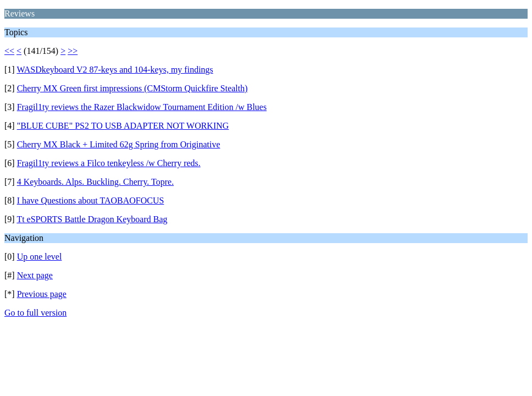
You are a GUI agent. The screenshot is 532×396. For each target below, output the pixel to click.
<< (9, 51)
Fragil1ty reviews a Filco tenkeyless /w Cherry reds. (109, 163)
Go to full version (35, 313)
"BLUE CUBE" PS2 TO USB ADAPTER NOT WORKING (123, 126)
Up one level (40, 257)
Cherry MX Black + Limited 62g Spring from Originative (119, 144)
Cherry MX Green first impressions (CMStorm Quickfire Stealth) (132, 88)
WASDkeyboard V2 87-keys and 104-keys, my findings (115, 70)
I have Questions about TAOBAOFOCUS (91, 200)
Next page (35, 275)
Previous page (42, 294)
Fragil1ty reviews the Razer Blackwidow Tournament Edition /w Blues (142, 107)
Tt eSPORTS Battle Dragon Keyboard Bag (92, 219)
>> (73, 51)
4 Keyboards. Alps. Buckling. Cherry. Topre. (96, 182)
